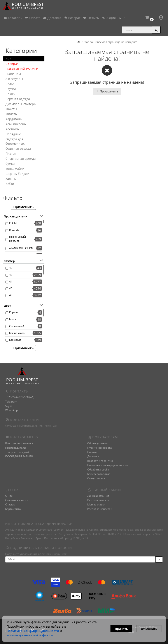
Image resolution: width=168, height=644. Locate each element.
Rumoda (14, 230)
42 (11, 275)
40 (11, 268)
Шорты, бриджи (17, 174)
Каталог (13, 18)
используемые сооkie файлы (30, 635)
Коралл (14, 312)
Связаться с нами (17, 500)
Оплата (32, 18)
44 (11, 282)
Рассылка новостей (100, 509)
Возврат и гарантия (100, 461)
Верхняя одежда (18, 99)
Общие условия (97, 443)
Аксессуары (14, 79)
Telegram (11, 402)
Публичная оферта (100, 448)
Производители (16, 448)
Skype (9, 406)
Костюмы (12, 129)
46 (11, 288)
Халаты (11, 179)
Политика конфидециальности (108, 465)
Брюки (10, 94)
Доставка (52, 18)
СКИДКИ (12, 64)
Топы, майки (15, 169)
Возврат (72, 18)
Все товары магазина (19, 443)
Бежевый (15, 340)
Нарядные (13, 134)
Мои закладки (96, 504)
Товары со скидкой (17, 452)
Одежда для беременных (15, 141)
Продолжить (107, 91)
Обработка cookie (98, 470)
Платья (11, 154)
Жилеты (11, 114)
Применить (23, 207)
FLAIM (13, 223)
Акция (109, 18)
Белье (10, 84)
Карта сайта (13, 509)
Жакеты (11, 109)
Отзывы (91, 18)
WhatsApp (11, 410)
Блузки (11, 89)
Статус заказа (96, 478)
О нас (9, 496)
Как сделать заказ (99, 474)
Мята (13, 319)
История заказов (98, 500)
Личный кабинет (98, 496)
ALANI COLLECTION (21, 248)
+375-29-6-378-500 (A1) (20, 397)
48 (11, 295)
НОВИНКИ (13, 74)
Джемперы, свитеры (21, 104)
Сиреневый (17, 326)
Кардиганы (14, 119)
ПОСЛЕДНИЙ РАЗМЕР (22, 69)
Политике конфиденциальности (33, 631)
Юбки (10, 184)
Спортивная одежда (21, 159)
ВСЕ (8, 59)
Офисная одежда (18, 148)
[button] (149, 18)
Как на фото (17, 333)
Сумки (10, 164)
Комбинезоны (16, 124)
